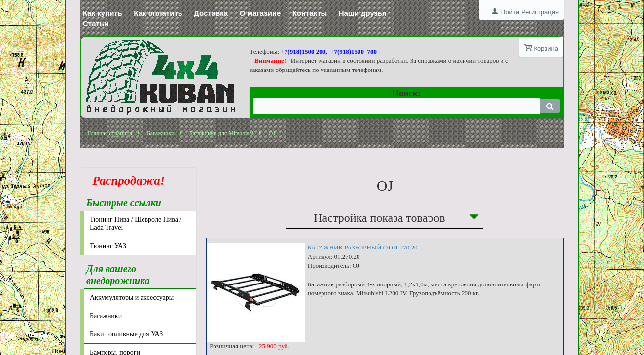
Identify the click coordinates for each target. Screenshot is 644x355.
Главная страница (110, 133)
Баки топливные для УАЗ (126, 334)
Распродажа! (126, 181)
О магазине (260, 13)
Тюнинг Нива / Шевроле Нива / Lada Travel (136, 224)
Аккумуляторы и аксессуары (132, 298)
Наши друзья (363, 13)
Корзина (546, 49)
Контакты (310, 13)
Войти (510, 12)
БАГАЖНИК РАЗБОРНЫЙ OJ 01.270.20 (363, 247)
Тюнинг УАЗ (108, 246)
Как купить (103, 13)
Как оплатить (158, 13)
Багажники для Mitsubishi (222, 133)
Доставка (211, 13)
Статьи (96, 23)
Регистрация (540, 12)
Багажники (161, 133)
